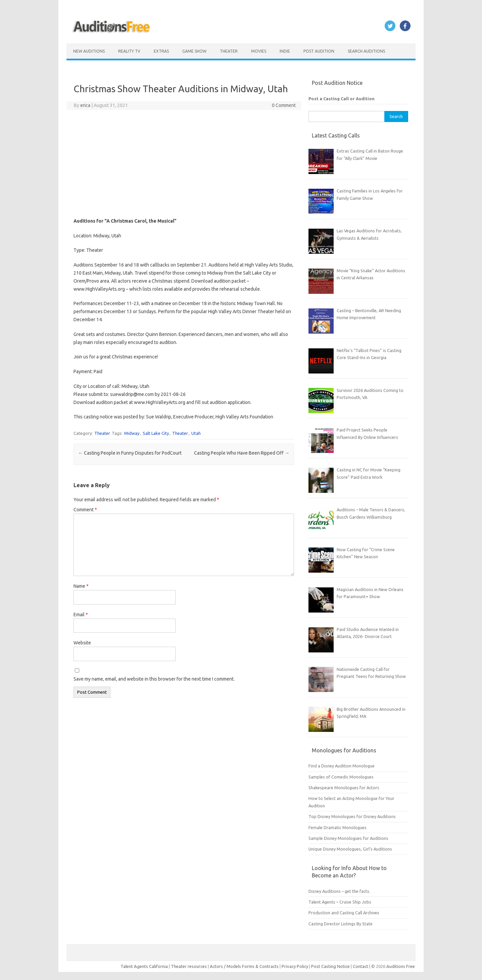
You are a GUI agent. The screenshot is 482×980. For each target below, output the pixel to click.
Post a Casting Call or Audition (342, 99)
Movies (259, 51)
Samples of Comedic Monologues (341, 777)
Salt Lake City (156, 433)
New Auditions (89, 51)
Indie (285, 51)
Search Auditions (366, 51)
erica (85, 105)
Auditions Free (401, 966)
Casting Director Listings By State (341, 924)
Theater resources (189, 966)
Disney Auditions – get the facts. (339, 891)
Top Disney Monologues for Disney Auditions (352, 816)
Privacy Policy (295, 966)
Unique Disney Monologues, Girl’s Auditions (350, 849)
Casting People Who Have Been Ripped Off (242, 453)
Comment (85, 510)
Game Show (194, 51)
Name (81, 586)
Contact (361, 966)
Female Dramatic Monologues (338, 827)
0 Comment (284, 105)
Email (81, 615)
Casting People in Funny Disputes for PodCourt (130, 453)
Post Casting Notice (330, 966)
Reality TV (129, 51)
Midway (132, 433)
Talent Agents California (144, 966)
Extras (161, 51)
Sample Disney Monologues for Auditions (348, 838)
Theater (229, 51)
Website (82, 643)
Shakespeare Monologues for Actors (344, 788)
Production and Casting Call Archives (344, 913)
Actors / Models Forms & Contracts (244, 966)
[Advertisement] (184, 164)
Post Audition (319, 51)
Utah (196, 433)
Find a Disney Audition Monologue (342, 766)
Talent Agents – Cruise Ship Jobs (340, 902)
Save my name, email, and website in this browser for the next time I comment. (154, 679)
